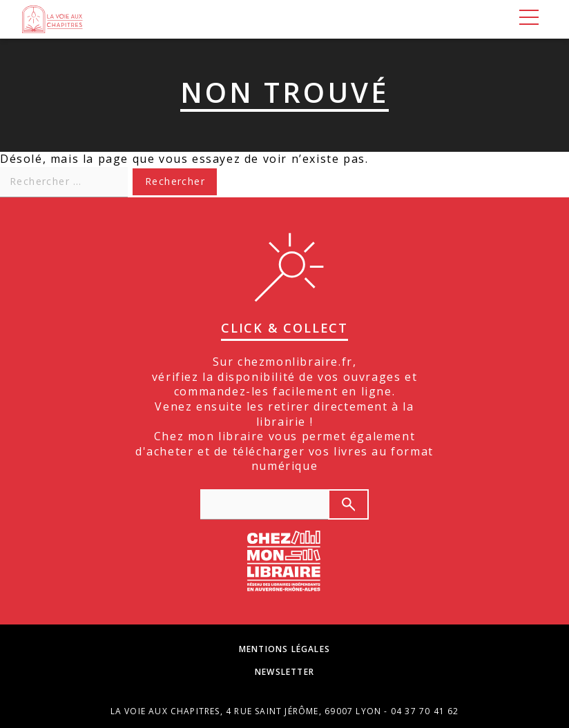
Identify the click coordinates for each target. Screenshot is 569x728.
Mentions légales (284, 649)
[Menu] (529, 19)
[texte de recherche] (264, 504)
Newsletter (284, 672)
